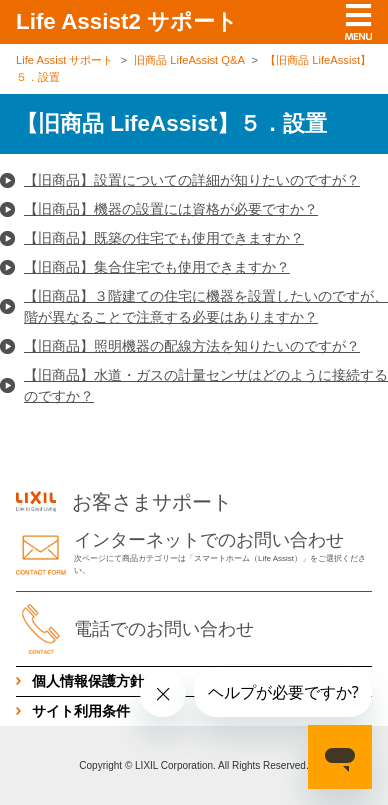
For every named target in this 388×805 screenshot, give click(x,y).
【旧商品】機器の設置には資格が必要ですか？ (171, 209)
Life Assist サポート (64, 60)
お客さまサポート (124, 502)
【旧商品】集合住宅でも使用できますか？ (157, 267)
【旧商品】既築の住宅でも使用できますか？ (164, 238)
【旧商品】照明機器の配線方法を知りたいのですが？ (192, 346)
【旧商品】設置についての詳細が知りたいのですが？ (192, 180)
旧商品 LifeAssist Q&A (189, 60)
